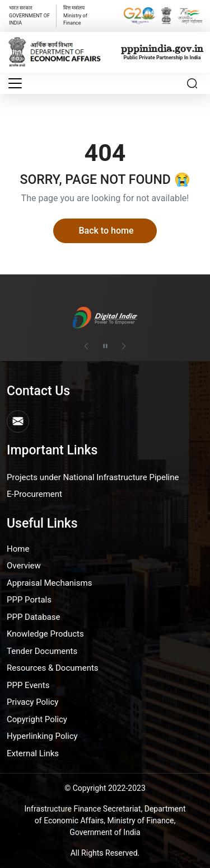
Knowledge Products (45, 634)
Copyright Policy (37, 719)
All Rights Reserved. (105, 853)
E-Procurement (34, 494)
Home (18, 549)
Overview (24, 566)
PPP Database (33, 617)
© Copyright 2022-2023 (105, 788)
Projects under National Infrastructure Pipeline (93, 477)
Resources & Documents (53, 668)
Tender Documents (42, 651)
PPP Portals (29, 600)
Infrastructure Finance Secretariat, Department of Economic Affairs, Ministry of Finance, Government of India (105, 820)
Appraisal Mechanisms (49, 583)
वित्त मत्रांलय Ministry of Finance (75, 15)
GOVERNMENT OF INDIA (29, 15)
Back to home (106, 231)
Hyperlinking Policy (42, 736)
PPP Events (28, 685)
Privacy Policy (32, 702)
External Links (33, 753)
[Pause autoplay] (105, 346)
